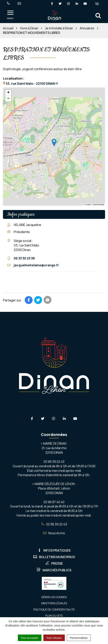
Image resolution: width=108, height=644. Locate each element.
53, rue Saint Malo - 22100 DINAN (30, 84)
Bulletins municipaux (54, 557)
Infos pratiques (54, 550)
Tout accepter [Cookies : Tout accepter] (30, 638)
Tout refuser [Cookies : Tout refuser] (54, 638)
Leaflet (87, 205)
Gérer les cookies (54, 597)
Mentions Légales (54, 603)
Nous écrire (54, 533)
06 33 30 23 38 (24, 258)
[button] (54, 143)
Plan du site (54, 616)
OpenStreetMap (99, 205)
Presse (54, 563)
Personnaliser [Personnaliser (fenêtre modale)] (79, 638)
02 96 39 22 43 (54, 524)
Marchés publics (54, 570)
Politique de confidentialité (54, 609)
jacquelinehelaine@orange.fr (36, 265)
